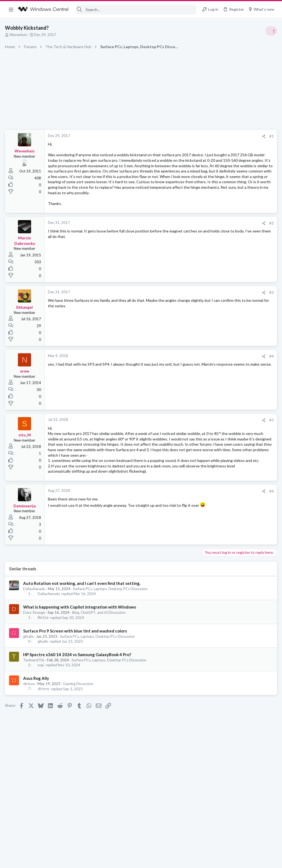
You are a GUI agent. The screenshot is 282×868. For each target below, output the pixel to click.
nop (41, 714)
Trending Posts (210, 298)
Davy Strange (35, 661)
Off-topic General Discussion (227, 325)
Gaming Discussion (79, 732)
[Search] (136, 9)
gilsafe (29, 685)
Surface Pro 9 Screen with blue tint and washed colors (76, 679)
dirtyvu (29, 732)
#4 (183, 383)
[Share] (175, 136)
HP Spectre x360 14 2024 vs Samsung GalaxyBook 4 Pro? (78, 703)
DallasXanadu (35, 637)
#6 (183, 540)
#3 (183, 319)
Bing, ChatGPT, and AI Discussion (99, 661)
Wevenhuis (19, 35)
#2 (183, 250)
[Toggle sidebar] (271, 31)
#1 (183, 136)
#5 (183, 447)
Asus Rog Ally (37, 727)
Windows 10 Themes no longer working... (239, 336)
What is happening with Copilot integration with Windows (80, 656)
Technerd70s (34, 708)
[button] (11, 9)
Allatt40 (269, 397)
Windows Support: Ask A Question (232, 351)
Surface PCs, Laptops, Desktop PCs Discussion (111, 637)
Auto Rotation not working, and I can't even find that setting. (82, 632)
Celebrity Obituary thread (226, 309)
